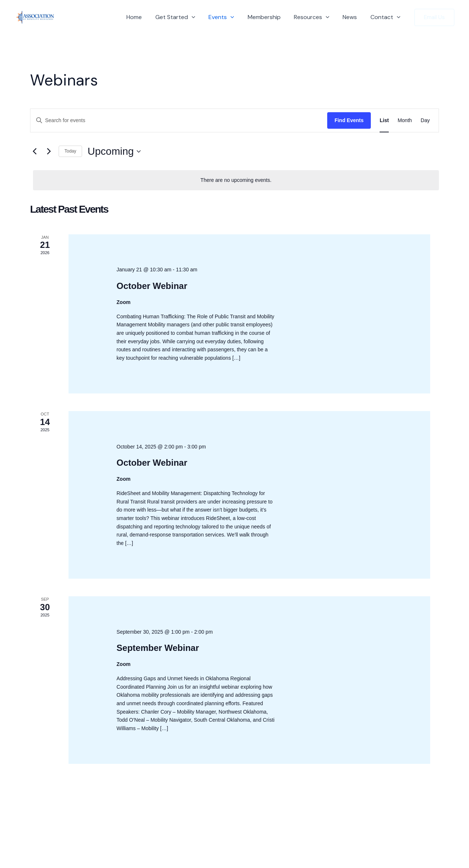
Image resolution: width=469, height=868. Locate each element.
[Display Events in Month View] (405, 120)
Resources (316, 17)
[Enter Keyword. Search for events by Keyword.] (179, 120)
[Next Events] (49, 151)
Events (229, 17)
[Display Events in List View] (384, 120)
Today (70, 151)
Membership (270, 17)
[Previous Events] (34, 151)
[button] (201, 17)
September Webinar (158, 648)
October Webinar (152, 286)
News (352, 17)
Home (145, 17)
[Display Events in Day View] (425, 120)
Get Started (185, 17)
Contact (386, 17)
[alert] (236, 180)
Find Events (349, 120)
